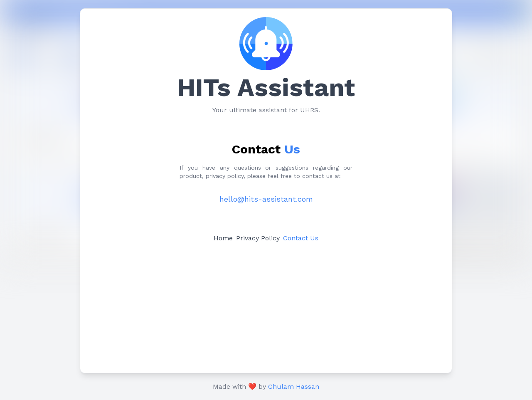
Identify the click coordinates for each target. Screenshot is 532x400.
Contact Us (301, 238)
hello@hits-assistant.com (266, 199)
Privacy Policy (258, 238)
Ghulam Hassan (294, 386)
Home (223, 238)
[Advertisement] (266, 306)
